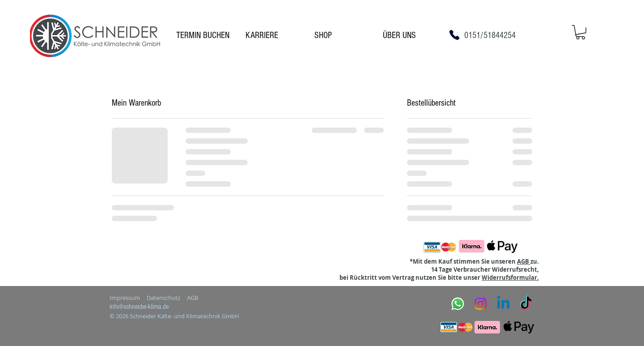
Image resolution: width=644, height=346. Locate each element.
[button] (580, 32)
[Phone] (454, 35)
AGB (524, 261)
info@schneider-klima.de (139, 307)
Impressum (125, 298)
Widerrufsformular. (510, 278)
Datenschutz (163, 298)
